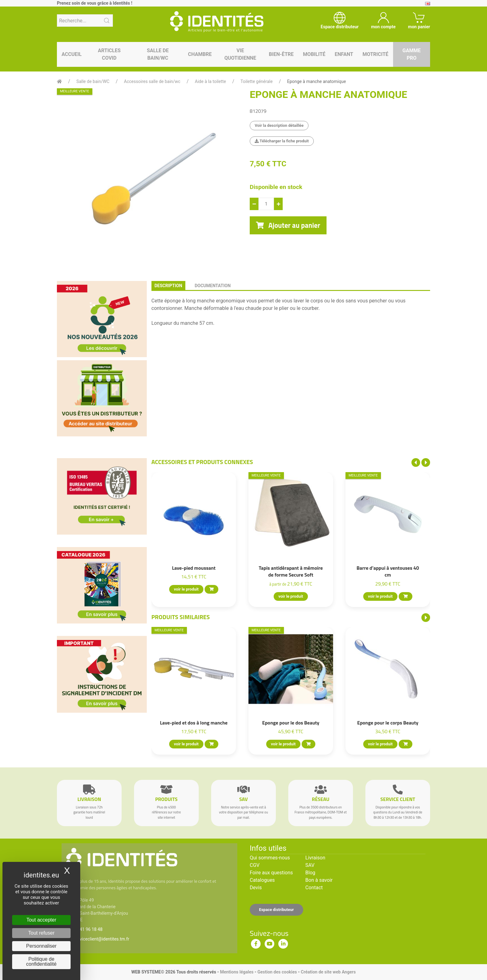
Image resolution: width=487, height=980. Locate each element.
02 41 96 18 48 (88, 929)
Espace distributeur (276, 910)
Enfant (344, 54)
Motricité (376, 54)
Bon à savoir (319, 880)
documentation (213, 286)
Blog (310, 873)
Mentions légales (237, 972)
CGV (255, 865)
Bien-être (281, 54)
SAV (310, 865)
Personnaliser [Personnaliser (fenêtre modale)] (41, 946)
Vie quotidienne (240, 54)
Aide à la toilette (211, 81)
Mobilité (314, 54)
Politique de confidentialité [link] (41, 962)
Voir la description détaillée (279, 125)
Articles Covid (109, 54)
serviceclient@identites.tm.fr (101, 939)
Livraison (315, 858)
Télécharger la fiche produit (282, 141)
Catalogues (262, 880)
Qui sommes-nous (270, 858)
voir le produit (186, 589)
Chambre (200, 54)
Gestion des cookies (277, 972)
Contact (314, 888)
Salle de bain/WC (158, 54)
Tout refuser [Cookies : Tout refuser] (41, 933)
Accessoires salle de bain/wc (152, 81)
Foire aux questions (271, 873)
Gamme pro (412, 54)
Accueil (72, 54)
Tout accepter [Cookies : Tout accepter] (41, 920)
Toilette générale (256, 81)
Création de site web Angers (328, 972)
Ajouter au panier (288, 225)
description (168, 286)
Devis (256, 888)
